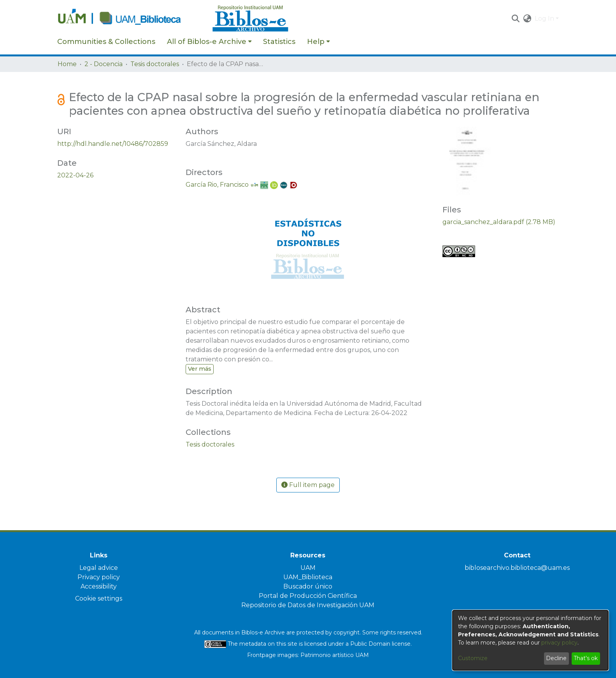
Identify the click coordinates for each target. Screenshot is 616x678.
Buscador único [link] (308, 586)
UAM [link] (308, 568)
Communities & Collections (106, 42)
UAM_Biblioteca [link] (308, 577)
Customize (473, 658)
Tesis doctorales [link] (155, 64)
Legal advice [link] (99, 568)
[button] (516, 19)
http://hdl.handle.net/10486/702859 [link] (113, 144)
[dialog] (530, 640)
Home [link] (67, 64)
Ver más (200, 369)
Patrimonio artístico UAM (335, 655)
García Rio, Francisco (217, 185)
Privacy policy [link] (99, 577)
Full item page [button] (308, 485)
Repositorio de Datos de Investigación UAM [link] (308, 605)
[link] (210, 444)
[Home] (131, 19)
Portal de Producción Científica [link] (308, 596)
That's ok (586, 658)
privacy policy (559, 643)
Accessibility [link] (99, 586)
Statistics (279, 42)
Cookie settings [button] (99, 598)
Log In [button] (545, 18)
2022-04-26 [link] (75, 175)
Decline (556, 658)
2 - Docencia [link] (104, 64)
